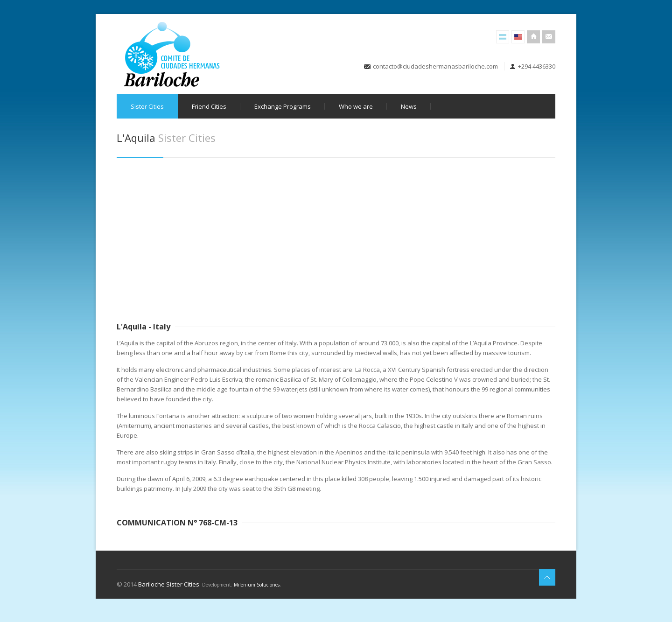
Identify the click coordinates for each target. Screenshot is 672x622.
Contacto (549, 37)
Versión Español (503, 37)
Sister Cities (147, 106)
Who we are (356, 106)
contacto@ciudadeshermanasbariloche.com (435, 66)
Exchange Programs (283, 106)
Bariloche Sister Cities (169, 584)
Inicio (533, 37)
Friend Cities (209, 106)
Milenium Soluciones (257, 585)
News (409, 106)
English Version (518, 37)
